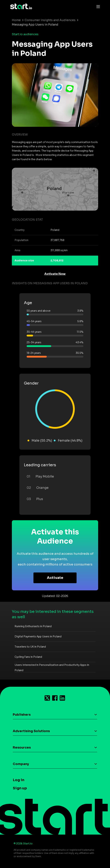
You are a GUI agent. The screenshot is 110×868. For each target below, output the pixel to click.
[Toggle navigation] (97, 6)
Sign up (20, 788)
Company (21, 764)
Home (16, 20)
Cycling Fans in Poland (28, 657)
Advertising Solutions (31, 731)
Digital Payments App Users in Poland (38, 636)
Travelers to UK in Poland (30, 647)
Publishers (22, 715)
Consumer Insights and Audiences (50, 20)
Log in (19, 780)
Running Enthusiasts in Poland (33, 626)
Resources (22, 747)
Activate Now (55, 274)
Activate (55, 578)
